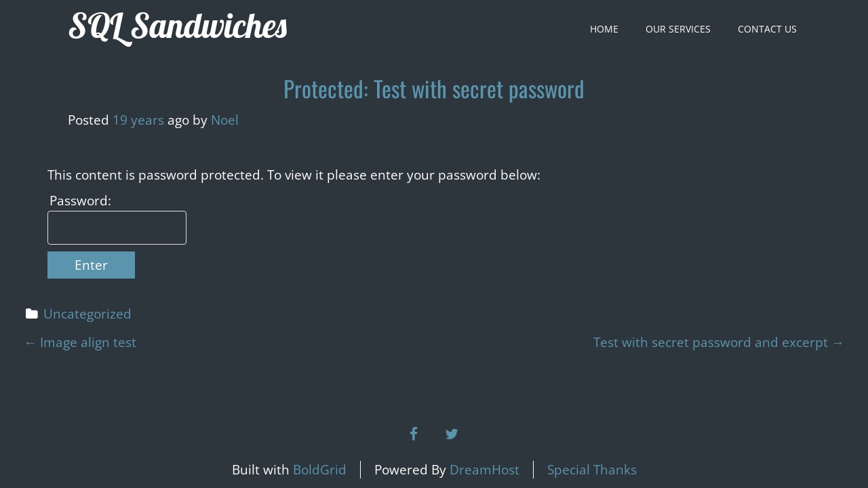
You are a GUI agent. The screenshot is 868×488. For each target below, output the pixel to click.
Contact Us (767, 29)
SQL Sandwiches (177, 25)
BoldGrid (320, 470)
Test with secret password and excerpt (719, 342)
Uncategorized (87, 314)
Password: (80, 201)
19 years (138, 120)
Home (604, 29)
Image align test (80, 342)
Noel (225, 120)
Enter (91, 265)
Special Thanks (592, 470)
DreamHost (485, 470)
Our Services (678, 29)
